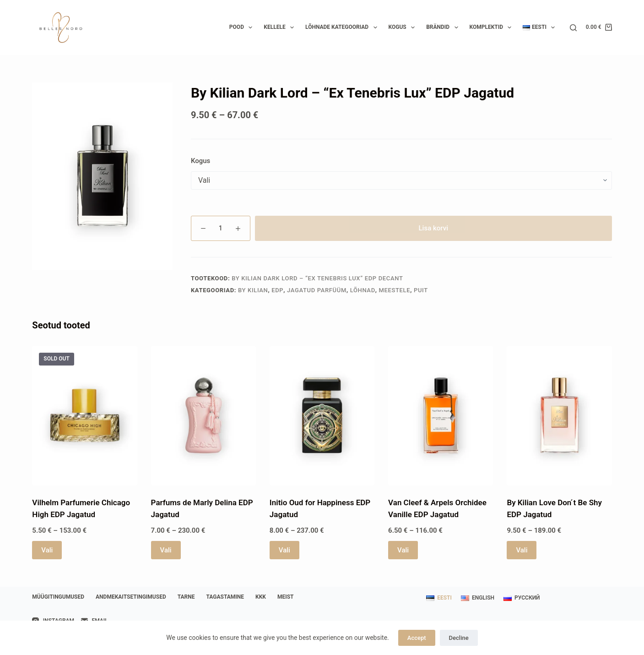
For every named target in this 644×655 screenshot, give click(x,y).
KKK (261, 597)
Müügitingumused (58, 597)
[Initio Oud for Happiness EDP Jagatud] (322, 416)
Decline (459, 638)
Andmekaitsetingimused (131, 597)
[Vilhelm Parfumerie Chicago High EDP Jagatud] (84, 416)
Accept (417, 638)
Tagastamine (225, 597)
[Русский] (522, 598)
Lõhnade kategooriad (343, 27)
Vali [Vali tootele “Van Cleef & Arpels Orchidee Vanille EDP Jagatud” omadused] (403, 550)
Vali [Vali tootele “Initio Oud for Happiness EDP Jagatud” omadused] (284, 550)
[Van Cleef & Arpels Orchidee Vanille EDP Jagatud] (441, 416)
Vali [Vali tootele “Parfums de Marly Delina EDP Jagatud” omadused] (166, 550)
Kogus (404, 27)
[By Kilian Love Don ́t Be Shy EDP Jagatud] (559, 416)
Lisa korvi (434, 228)
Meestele (395, 290)
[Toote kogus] (221, 228)
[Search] (573, 28)
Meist (286, 597)
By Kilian (253, 290)
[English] (478, 598)
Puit (421, 290)
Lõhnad (363, 290)
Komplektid (492, 27)
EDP (277, 290)
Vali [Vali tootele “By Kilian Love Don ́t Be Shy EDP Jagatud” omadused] (522, 550)
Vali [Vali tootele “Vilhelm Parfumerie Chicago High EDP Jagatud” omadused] (47, 550)
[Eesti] (439, 598)
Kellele (281, 27)
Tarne (186, 597)
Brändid (444, 27)
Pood (243, 27)
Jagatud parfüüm (317, 290)
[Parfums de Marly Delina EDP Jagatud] (203, 416)
